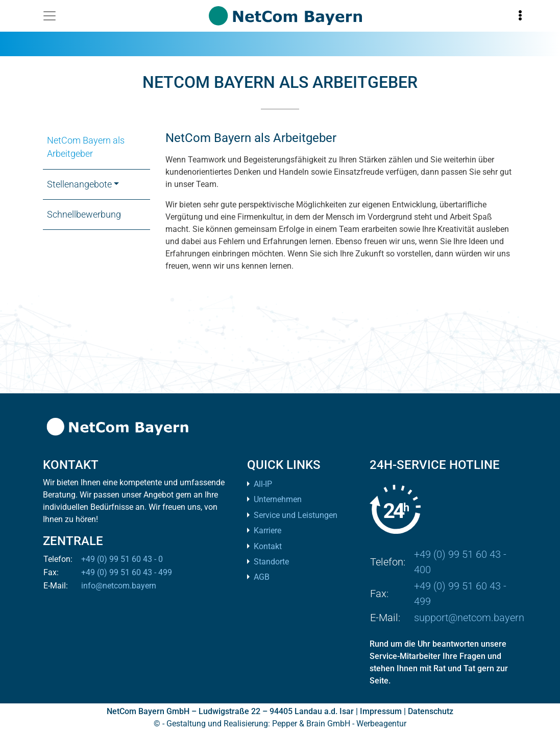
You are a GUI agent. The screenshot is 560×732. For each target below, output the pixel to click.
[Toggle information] (520, 16)
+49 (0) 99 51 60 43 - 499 (127, 572)
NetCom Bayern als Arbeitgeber (86, 147)
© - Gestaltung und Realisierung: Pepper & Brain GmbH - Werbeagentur (280, 724)
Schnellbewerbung (84, 215)
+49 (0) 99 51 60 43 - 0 (122, 559)
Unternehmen (278, 499)
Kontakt (268, 546)
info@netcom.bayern (119, 586)
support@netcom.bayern (469, 618)
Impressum (381, 711)
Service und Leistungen (296, 515)
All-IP (263, 484)
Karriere (267, 530)
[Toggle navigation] (50, 16)
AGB (262, 577)
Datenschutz (431, 711)
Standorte (271, 562)
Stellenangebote (79, 184)
